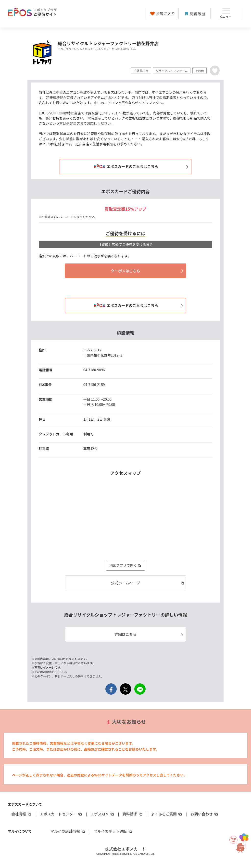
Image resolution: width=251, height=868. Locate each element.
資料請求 (133, 814)
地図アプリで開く (125, 565)
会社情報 (22, 814)
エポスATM (103, 814)
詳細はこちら (150, 634)
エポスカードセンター (61, 814)
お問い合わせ (205, 814)
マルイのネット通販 (113, 831)
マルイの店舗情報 (68, 831)
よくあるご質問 (167, 814)
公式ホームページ (148, 583)
